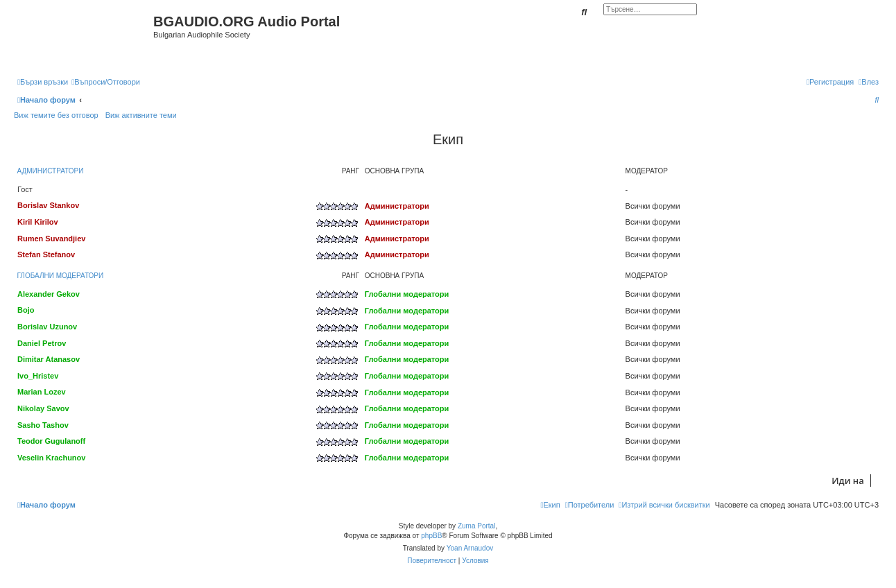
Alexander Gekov (49, 294)
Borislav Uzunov (47, 327)
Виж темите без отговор (56, 115)
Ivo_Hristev (38, 376)
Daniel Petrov (42, 343)
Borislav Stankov (48, 205)
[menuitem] (106, 82)
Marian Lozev (42, 392)
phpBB (431, 536)
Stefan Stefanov (46, 254)
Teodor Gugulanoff (51, 441)
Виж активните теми (141, 115)
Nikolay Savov (43, 408)
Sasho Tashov (43, 425)
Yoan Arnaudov (470, 548)
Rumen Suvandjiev (51, 239)
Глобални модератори (61, 276)
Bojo (26, 310)
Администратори (51, 171)
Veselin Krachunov (51, 458)
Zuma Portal (476, 526)
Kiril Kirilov (38, 222)
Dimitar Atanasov (49, 359)
